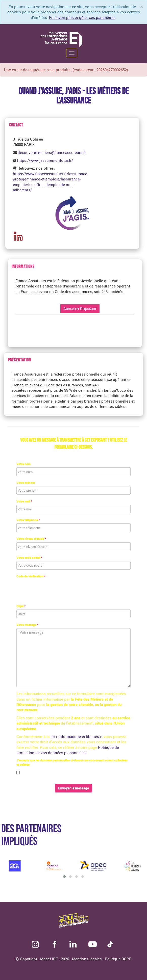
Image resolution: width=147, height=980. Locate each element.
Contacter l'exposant (80, 309)
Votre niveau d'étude (31, 539)
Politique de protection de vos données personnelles (68, 750)
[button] (64, 877)
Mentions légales (87, 959)
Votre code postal (29, 558)
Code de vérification (31, 576)
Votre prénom (26, 483)
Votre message (27, 625)
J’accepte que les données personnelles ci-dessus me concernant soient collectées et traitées (72, 762)
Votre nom (23, 464)
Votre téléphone (28, 520)
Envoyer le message (73, 788)
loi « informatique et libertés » (76, 736)
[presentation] (55, 590)
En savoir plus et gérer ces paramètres (82, 17)
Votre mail (24, 501)
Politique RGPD (118, 959)
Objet (21, 606)
